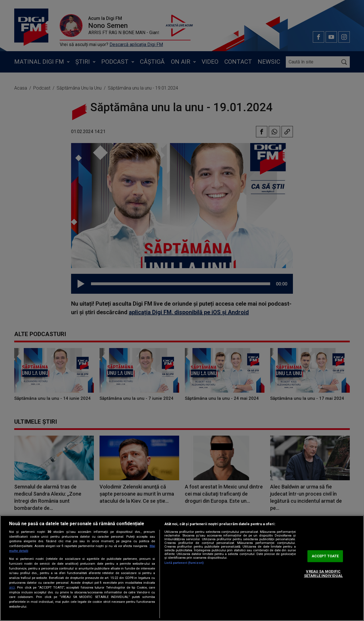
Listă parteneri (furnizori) (184, 563)
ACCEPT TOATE (325, 556)
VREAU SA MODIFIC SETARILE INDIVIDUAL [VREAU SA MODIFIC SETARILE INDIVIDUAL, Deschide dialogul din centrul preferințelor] (323, 574)
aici (12, 587)
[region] (182, 568)
